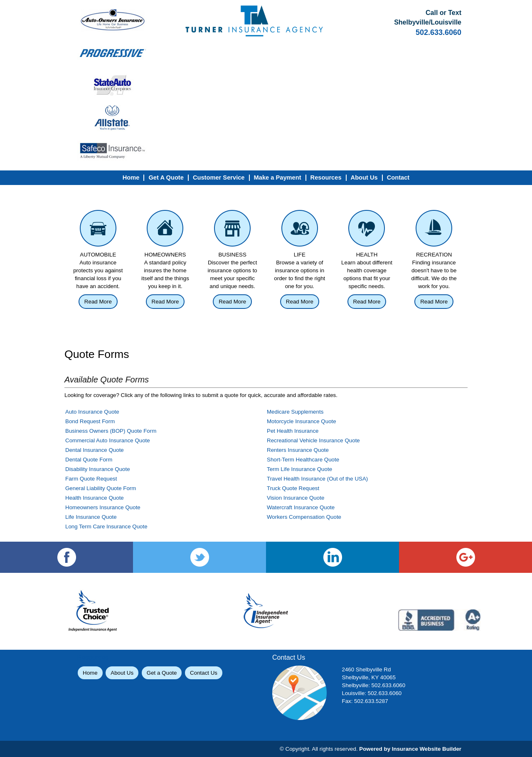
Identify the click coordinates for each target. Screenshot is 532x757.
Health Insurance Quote (95, 498)
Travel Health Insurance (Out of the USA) (317, 479)
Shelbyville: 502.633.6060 (374, 685)
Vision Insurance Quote (296, 498)
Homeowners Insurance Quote (103, 507)
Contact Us (204, 673)
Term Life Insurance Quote (299, 469)
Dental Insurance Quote (95, 450)
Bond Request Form (90, 421)
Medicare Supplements (295, 412)
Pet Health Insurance (293, 431)
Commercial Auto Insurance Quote (108, 440)
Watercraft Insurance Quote (301, 507)
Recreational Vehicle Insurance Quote (313, 440)
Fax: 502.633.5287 (365, 701)
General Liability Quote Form (101, 488)
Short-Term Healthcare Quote (303, 460)
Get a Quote (162, 673)
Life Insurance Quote (91, 517)
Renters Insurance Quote (298, 450)
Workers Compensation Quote (304, 517)
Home (90, 673)
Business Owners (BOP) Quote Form (111, 431)
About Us (122, 673)
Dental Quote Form (89, 460)
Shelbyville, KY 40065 (369, 677)
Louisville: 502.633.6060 (372, 693)
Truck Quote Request (293, 488)
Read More (98, 302)
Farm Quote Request (91, 479)
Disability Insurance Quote (98, 469)
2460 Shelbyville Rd (367, 669)
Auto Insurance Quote (92, 412)
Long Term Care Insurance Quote (106, 526)
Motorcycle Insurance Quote (302, 421)
